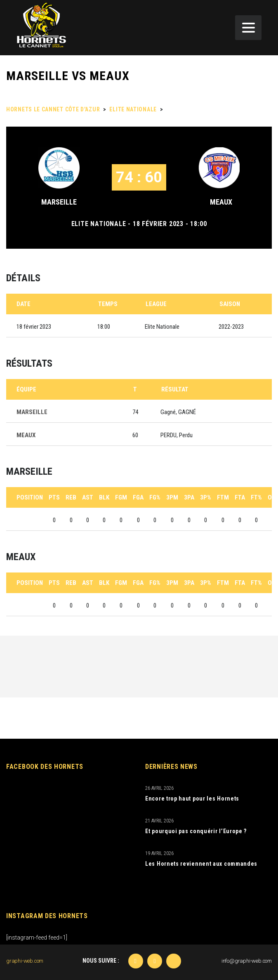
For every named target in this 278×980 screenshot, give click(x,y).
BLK (104, 497)
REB (71, 497)
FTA (240, 497)
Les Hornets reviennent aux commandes (201, 864)
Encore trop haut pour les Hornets (192, 799)
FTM (223, 497)
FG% (155, 497)
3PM (172, 497)
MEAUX (221, 202)
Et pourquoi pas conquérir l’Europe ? (196, 831)
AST (88, 497)
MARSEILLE (59, 202)
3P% (206, 497)
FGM (121, 497)
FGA (138, 497)
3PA (189, 497)
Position (30, 497)
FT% (256, 497)
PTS (54, 497)
